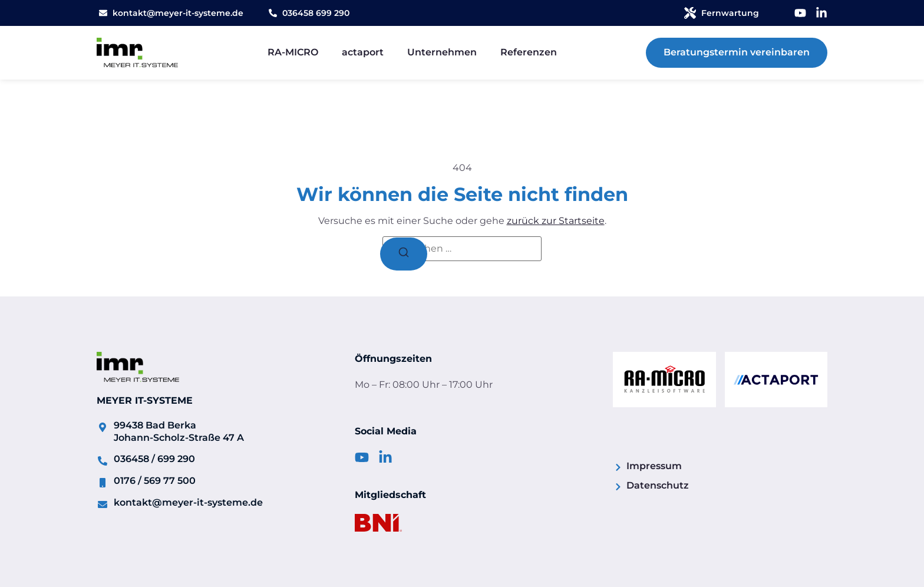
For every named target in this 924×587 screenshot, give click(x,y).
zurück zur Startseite (556, 221)
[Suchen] (404, 254)
